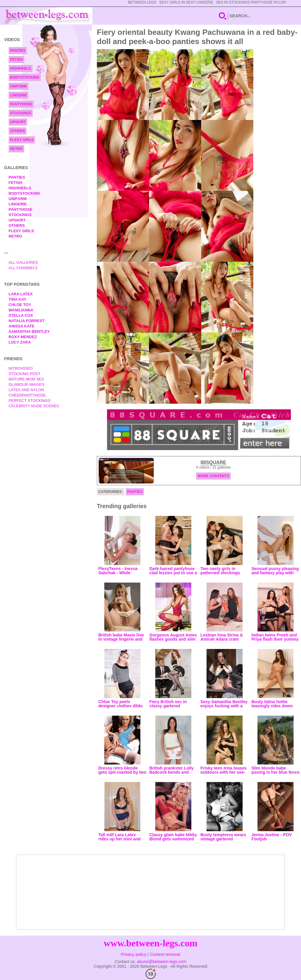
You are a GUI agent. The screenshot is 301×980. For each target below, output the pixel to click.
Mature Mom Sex (26, 379)
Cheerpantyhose (27, 395)
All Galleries (23, 262)
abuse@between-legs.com (162, 962)
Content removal (165, 954)
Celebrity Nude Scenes (34, 406)
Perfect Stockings (30, 401)
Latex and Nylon (26, 390)
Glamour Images (27, 384)
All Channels (23, 268)
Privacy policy (134, 954)
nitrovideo (21, 368)
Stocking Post (25, 374)
